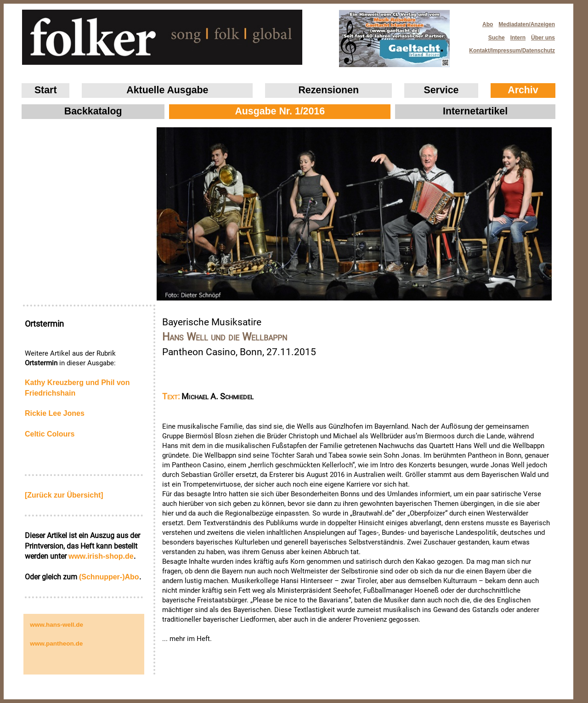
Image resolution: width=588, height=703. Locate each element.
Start (46, 90)
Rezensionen (328, 90)
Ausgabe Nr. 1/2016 (280, 111)
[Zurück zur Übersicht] (64, 495)
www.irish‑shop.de (101, 556)
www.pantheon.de (56, 643)
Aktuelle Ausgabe (167, 90)
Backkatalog (93, 111)
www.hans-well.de (57, 625)
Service (441, 90)
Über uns (543, 38)
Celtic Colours (50, 434)
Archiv (523, 90)
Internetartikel (475, 111)
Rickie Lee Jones (55, 413)
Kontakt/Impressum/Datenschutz (509, 48)
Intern (518, 38)
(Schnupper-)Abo (109, 577)
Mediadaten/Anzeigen (527, 24)
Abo (488, 24)
